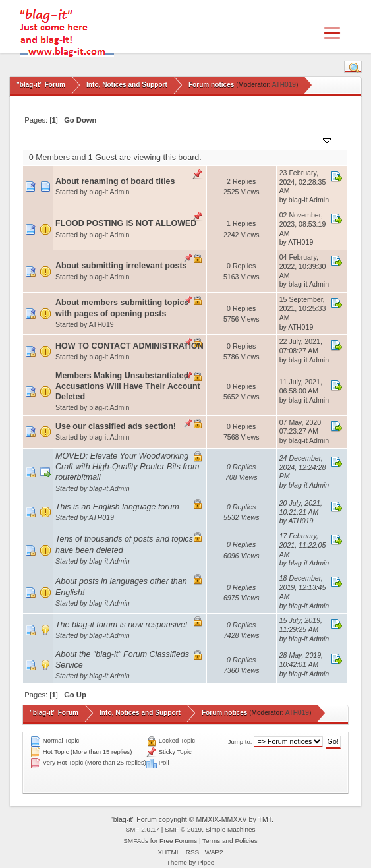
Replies (225, 139)
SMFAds (136, 841)
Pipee (206, 862)
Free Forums (178, 841)
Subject (75, 139)
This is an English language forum (117, 507)
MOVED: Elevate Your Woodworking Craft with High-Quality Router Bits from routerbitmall (127, 467)
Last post (306, 139)
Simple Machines (231, 829)
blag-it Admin (109, 192)
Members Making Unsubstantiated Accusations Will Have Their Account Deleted (128, 386)
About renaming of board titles (115, 181)
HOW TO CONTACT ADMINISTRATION (129, 346)
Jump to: (240, 742)
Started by (119, 139)
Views (260, 139)
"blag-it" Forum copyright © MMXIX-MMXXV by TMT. (192, 819)
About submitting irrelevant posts (121, 266)
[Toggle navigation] (332, 33)
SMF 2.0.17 (142, 829)
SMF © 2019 (183, 829)
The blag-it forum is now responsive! (121, 625)
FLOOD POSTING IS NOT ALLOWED (126, 223)
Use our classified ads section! (116, 426)
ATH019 (284, 85)
